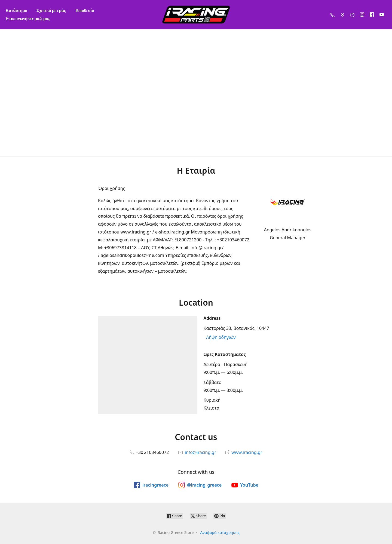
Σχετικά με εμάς (51, 10)
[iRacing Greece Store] (196, 15)
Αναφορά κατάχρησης (220, 532)
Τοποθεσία (84, 10)
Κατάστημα (16, 10)
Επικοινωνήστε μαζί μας (28, 18)
